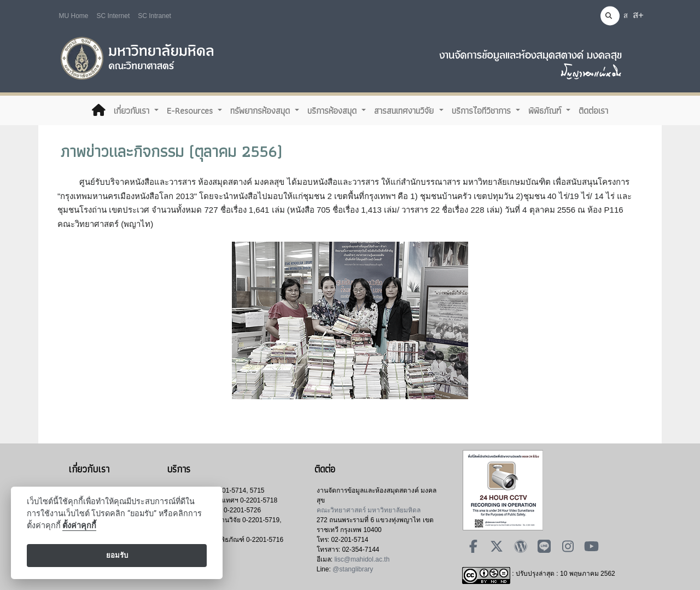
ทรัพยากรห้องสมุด (261, 110)
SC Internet (113, 16)
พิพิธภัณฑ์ (546, 110)
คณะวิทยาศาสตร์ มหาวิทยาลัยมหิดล (369, 510)
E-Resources (191, 110)
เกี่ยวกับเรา (133, 110)
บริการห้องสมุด (333, 110)
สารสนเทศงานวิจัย (405, 110)
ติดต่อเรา (593, 110)
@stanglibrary (353, 569)
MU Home (74, 16)
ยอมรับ (117, 555)
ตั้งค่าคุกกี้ (79, 526)
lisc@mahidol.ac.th (362, 559)
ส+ (638, 15)
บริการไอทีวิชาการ (483, 110)
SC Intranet (154, 16)
